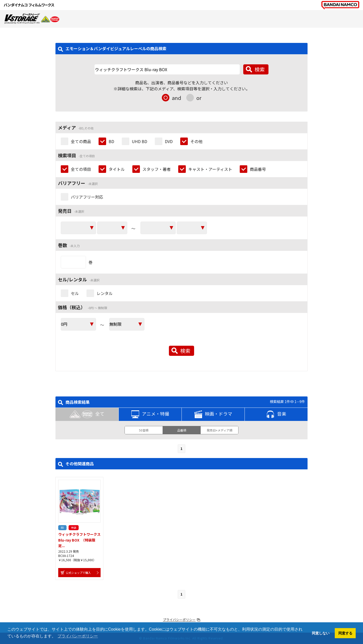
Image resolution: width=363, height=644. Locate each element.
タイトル (117, 169)
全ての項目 (81, 169)
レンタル (105, 293)
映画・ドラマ (213, 414)
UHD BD (140, 141)
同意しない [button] (321, 633)
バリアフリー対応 (87, 197)
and (177, 98)
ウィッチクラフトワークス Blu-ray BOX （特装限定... (81, 540)
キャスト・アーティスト (210, 169)
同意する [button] (345, 633)
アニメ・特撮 (150, 414)
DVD (169, 141)
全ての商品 (81, 141)
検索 (260, 69)
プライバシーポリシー (179, 620)
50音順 (144, 430)
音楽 (276, 414)
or (199, 98)
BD (111, 141)
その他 (196, 141)
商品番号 (258, 169)
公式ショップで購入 (78, 573)
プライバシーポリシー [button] (78, 636)
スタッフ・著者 (157, 169)
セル (75, 293)
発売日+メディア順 (220, 430)
